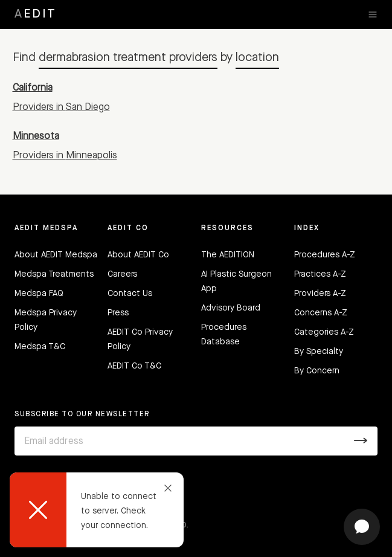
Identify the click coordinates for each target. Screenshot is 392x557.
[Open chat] (362, 527)
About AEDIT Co (138, 255)
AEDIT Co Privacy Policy (140, 340)
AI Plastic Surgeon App (236, 282)
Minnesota (36, 137)
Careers (122, 274)
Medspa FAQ (39, 294)
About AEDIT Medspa (56, 255)
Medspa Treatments (54, 274)
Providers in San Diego (61, 108)
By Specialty (319, 352)
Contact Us (130, 294)
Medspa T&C (40, 347)
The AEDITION (228, 255)
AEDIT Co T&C (134, 366)
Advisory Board (231, 308)
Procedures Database (224, 335)
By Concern (317, 371)
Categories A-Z (324, 332)
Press (118, 313)
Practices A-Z (320, 274)
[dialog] (97, 510)
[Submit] (361, 441)
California (33, 88)
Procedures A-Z (325, 255)
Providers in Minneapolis (65, 156)
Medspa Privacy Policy (46, 320)
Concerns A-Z (321, 313)
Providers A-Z (320, 294)
